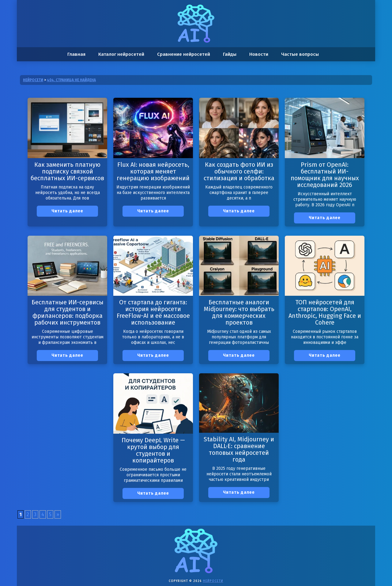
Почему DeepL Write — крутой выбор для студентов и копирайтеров (153, 450)
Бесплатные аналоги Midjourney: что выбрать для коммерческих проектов (239, 312)
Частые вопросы (300, 54)
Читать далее (67, 211)
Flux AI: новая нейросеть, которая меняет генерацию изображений (153, 171)
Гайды (230, 54)
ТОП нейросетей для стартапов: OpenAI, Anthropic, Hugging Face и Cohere (325, 312)
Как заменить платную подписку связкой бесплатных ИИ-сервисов (67, 171)
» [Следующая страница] (58, 514)
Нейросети (213, 581)
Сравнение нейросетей (184, 54)
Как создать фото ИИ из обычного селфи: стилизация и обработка (239, 171)
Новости (259, 54)
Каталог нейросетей (121, 54)
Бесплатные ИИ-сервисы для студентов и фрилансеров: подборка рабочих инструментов (68, 312)
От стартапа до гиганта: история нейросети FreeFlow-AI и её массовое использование (153, 312)
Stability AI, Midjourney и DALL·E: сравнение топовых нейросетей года (239, 449)
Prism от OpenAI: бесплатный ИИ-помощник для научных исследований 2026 (325, 175)
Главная (76, 54)
